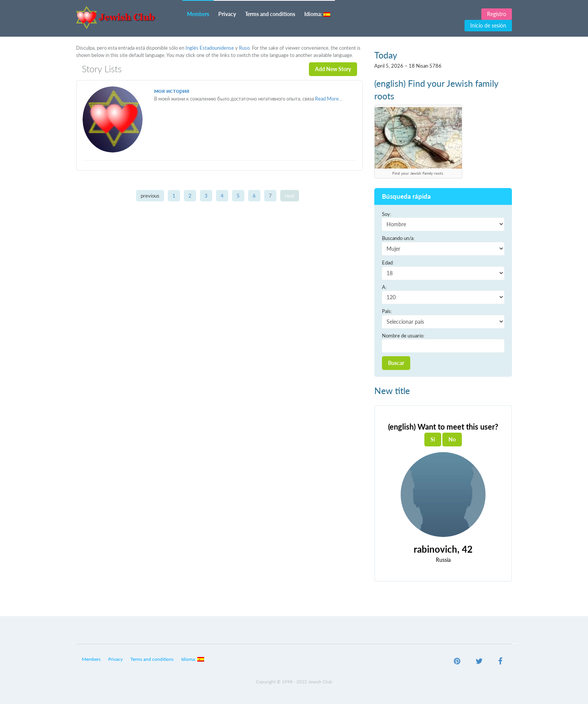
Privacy (227, 14)
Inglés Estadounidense (210, 48)
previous (150, 196)
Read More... (329, 99)
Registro (497, 14)
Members (198, 14)
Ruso (244, 48)
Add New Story (333, 69)
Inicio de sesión (488, 25)
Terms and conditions (270, 14)
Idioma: (317, 14)
